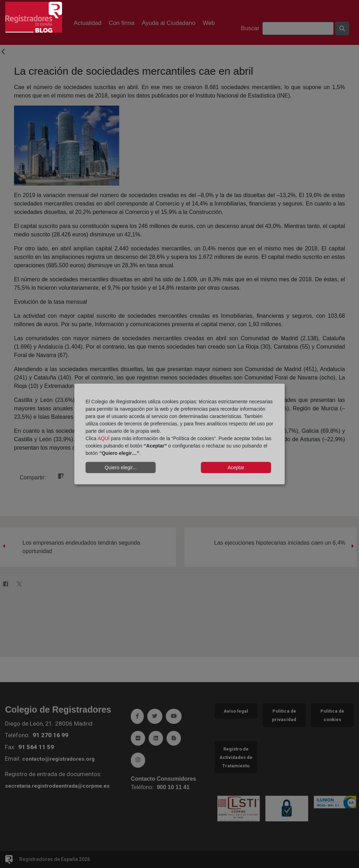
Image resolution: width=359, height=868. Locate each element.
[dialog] (179, 434)
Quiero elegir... (120, 467)
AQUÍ (103, 438)
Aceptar (236, 467)
